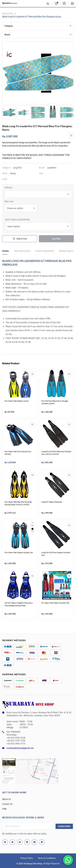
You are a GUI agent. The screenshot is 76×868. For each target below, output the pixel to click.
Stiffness (8, 188)
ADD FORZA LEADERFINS (17, 220)
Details (6, 251)
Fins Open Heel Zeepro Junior (17, 401)
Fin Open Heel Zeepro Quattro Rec (55, 603)
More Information (22, 251)
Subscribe (64, 826)
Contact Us (7, 804)
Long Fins (17, 168)
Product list (7, 13)
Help (4, 809)
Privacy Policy (27, 858)
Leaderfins (52, 168)
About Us (6, 799)
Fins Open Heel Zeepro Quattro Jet (19, 552)
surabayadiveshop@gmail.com (20, 748)
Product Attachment (45, 251)
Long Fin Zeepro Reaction (52, 502)
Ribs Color (9, 201)
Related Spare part (68, 251)
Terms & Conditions (47, 858)
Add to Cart (22, 239)
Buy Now (56, 239)
